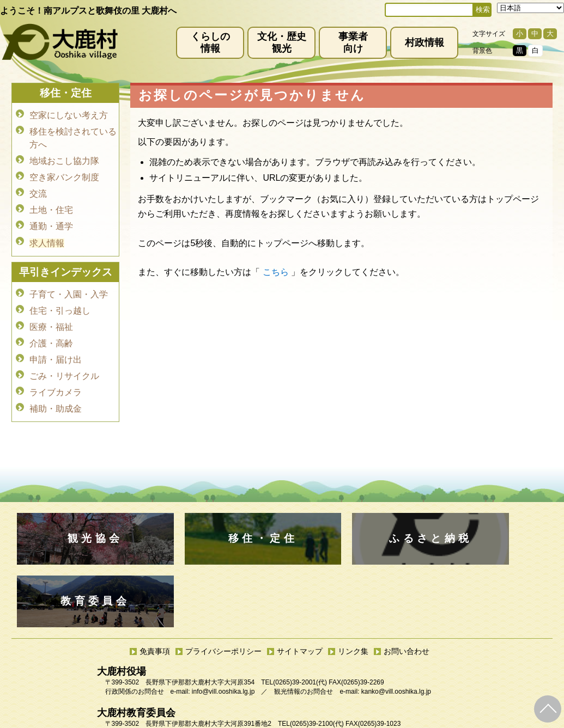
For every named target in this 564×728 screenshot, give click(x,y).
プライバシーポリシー (223, 589)
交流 (38, 189)
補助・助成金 (56, 391)
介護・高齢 (51, 330)
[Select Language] (530, 8)
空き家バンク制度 (64, 173)
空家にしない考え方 (69, 115)
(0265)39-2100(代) (317, 661)
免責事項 (155, 589)
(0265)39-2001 (295, 620)
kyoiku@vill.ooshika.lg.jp (234, 670)
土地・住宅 (51, 204)
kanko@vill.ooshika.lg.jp (396, 629)
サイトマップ (300, 589)
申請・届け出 (56, 345)
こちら (276, 272)
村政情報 (424, 42)
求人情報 (47, 234)
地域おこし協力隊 (64, 158)
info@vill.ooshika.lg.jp (223, 629)
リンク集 (353, 589)
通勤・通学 (51, 219)
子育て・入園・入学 (69, 285)
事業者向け (353, 42)
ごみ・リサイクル (64, 361)
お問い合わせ (407, 589)
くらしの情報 (210, 42)
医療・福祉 (51, 315)
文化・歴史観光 (282, 42)
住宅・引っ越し (60, 300)
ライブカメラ (56, 376)
